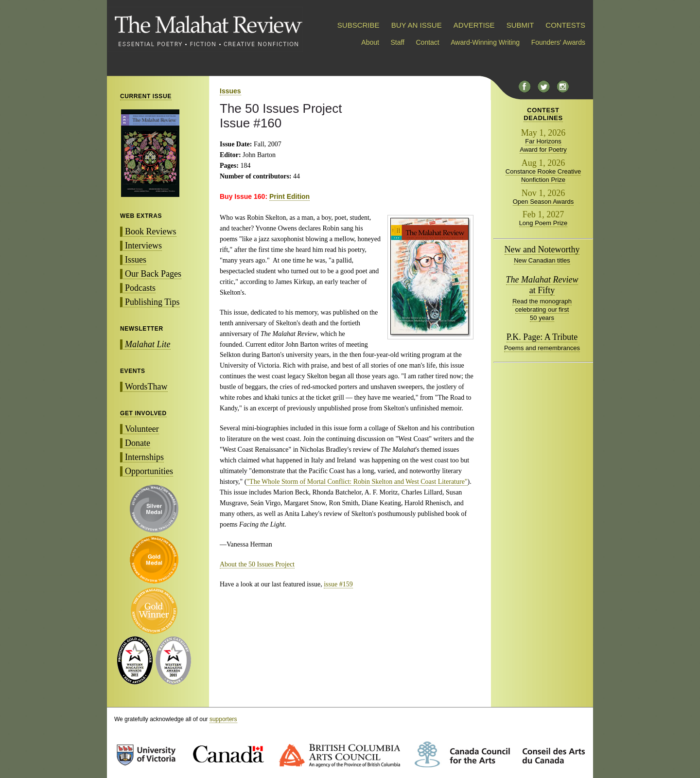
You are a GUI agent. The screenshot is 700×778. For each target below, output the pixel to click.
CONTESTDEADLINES (543, 114)
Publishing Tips (152, 302)
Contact (428, 42)
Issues (136, 260)
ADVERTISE (474, 25)
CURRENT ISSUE (146, 96)
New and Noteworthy (542, 249)
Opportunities (149, 471)
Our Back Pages (153, 274)
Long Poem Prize (543, 223)
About (370, 42)
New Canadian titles (542, 260)
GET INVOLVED (143, 413)
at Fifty (542, 285)
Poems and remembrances (542, 348)
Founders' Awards (558, 42)
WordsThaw (146, 387)
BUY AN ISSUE (417, 25)
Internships (144, 457)
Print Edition (289, 196)
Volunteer (142, 429)
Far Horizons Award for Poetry (543, 145)
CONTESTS (565, 25)
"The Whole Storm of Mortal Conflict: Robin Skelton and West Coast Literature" (357, 482)
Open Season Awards (543, 202)
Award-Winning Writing (485, 42)
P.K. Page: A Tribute (542, 337)
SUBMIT (520, 25)
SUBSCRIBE (359, 25)
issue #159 (338, 584)
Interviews (143, 246)
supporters (223, 719)
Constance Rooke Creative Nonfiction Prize (543, 176)
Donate (138, 443)
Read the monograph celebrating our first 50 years (542, 309)
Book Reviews (151, 231)
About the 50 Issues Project (257, 564)
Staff (397, 42)
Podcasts (140, 288)
